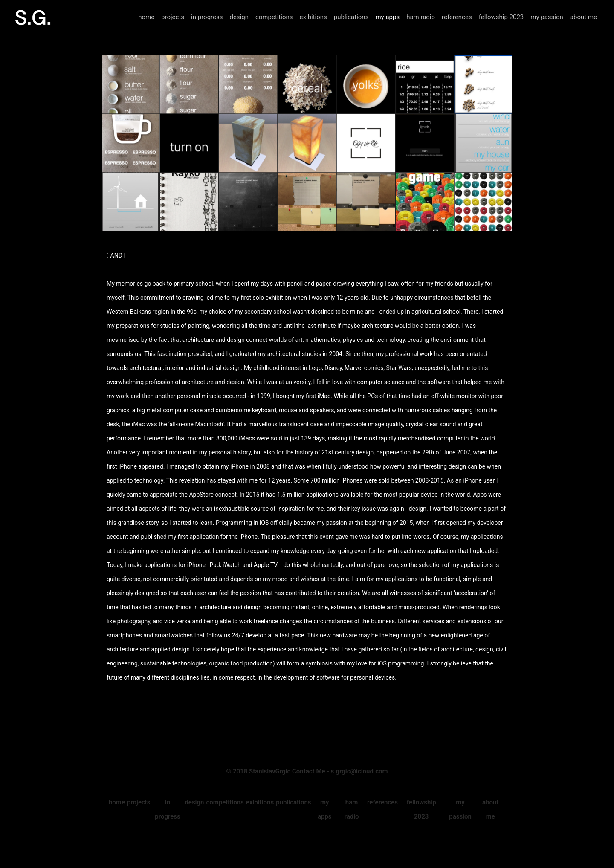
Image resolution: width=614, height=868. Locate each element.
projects (173, 17)
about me (584, 17)
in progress (207, 17)
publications (351, 17)
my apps (387, 17)
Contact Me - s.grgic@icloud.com (340, 771)
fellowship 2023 (501, 17)
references (457, 17)
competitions (274, 17)
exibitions (313, 17)
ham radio (421, 17)
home (146, 17)
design (239, 17)
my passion (547, 17)
